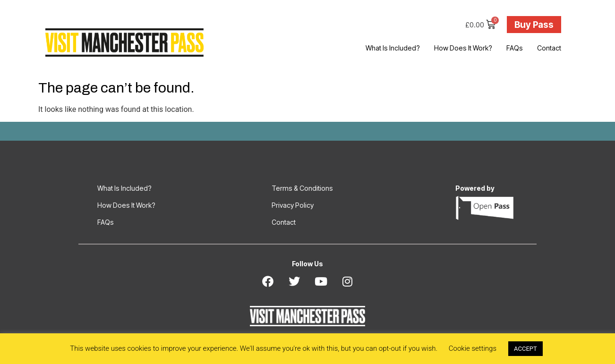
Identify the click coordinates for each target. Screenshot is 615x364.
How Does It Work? (463, 48)
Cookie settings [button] (473, 348)
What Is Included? (393, 48)
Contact (549, 48)
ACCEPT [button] (525, 349)
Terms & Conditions (302, 188)
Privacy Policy (293, 205)
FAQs (515, 48)
